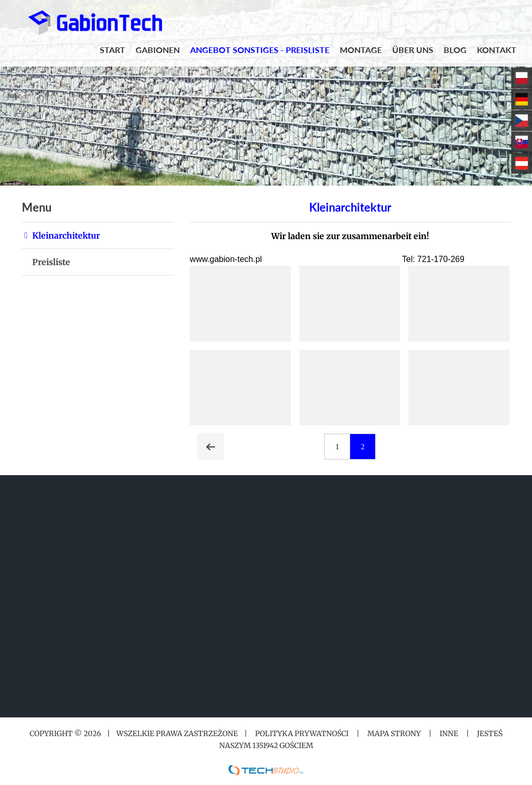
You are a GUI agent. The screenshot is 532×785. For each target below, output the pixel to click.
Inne (449, 734)
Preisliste (51, 262)
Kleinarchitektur (66, 235)
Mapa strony (394, 734)
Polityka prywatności (302, 734)
